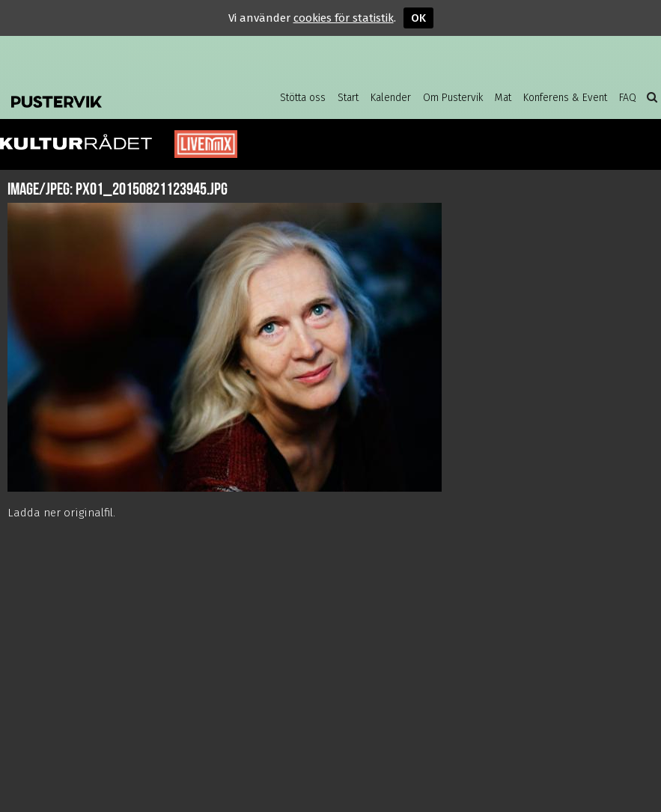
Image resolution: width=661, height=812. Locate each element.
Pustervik (105, 97)
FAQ (628, 98)
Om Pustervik (453, 98)
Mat (503, 98)
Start (348, 98)
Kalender (391, 98)
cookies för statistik (344, 18)
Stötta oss (303, 98)
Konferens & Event (565, 98)
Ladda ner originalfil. (61, 513)
